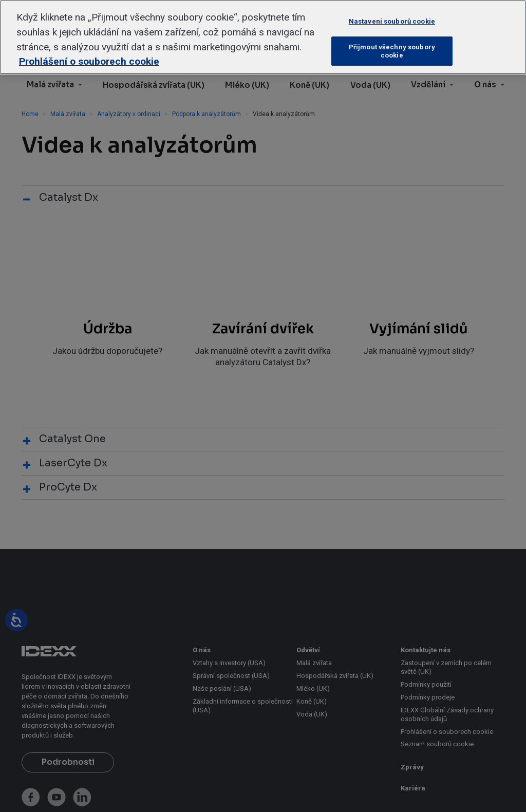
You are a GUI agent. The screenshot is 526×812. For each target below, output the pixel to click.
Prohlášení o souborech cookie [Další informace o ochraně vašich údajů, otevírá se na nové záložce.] (89, 61)
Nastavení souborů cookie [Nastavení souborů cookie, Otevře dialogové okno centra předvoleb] (392, 21)
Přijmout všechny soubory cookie (392, 51)
